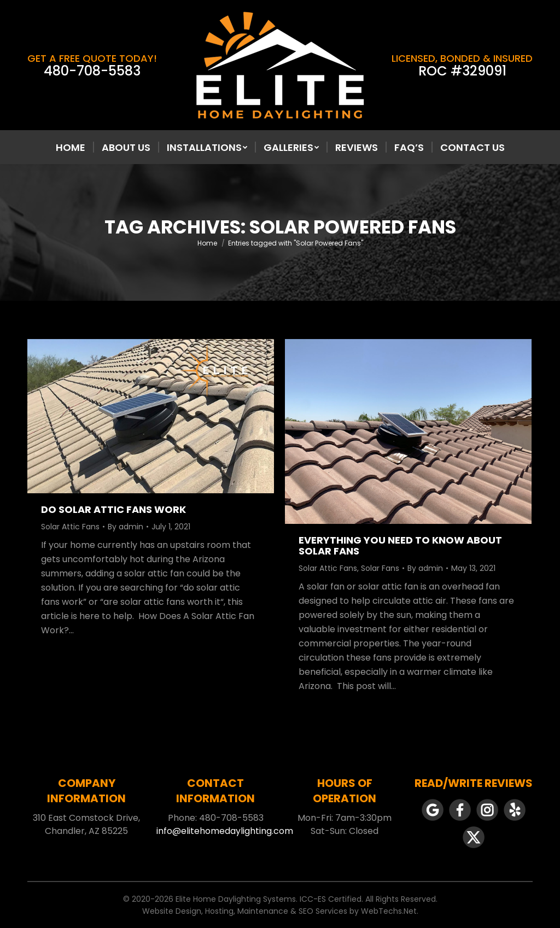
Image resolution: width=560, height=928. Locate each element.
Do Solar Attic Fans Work (113, 509)
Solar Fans (380, 568)
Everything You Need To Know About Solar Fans (400, 545)
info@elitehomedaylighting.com (225, 831)
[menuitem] (71, 148)
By (126, 527)
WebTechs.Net (389, 911)
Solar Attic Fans (70, 527)
